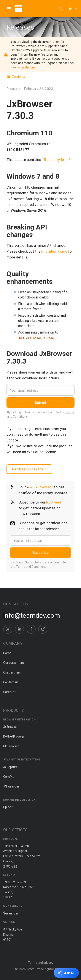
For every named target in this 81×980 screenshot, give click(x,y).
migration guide (54, 251)
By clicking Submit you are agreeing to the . (41, 414)
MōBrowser (11, 746)
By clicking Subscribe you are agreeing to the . (38, 565)
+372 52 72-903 (15, 882)
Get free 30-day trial (28, 469)
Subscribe (41, 553)
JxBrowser (10, 727)
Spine (7, 807)
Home (7, 653)
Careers (9, 692)
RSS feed (54, 502)
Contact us (11, 682)
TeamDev (33, 969)
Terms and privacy (40, 963)
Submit (40, 403)
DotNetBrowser (14, 736)
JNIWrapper (11, 786)
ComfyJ (9, 777)
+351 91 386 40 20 (16, 846)
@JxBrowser (41, 487)
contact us (28, 67)
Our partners (12, 672)
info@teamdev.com (32, 616)
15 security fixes (55, 160)
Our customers (13, 663)
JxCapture (10, 767)
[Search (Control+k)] (61, 9)
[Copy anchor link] (57, 133)
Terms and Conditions (31, 567)
